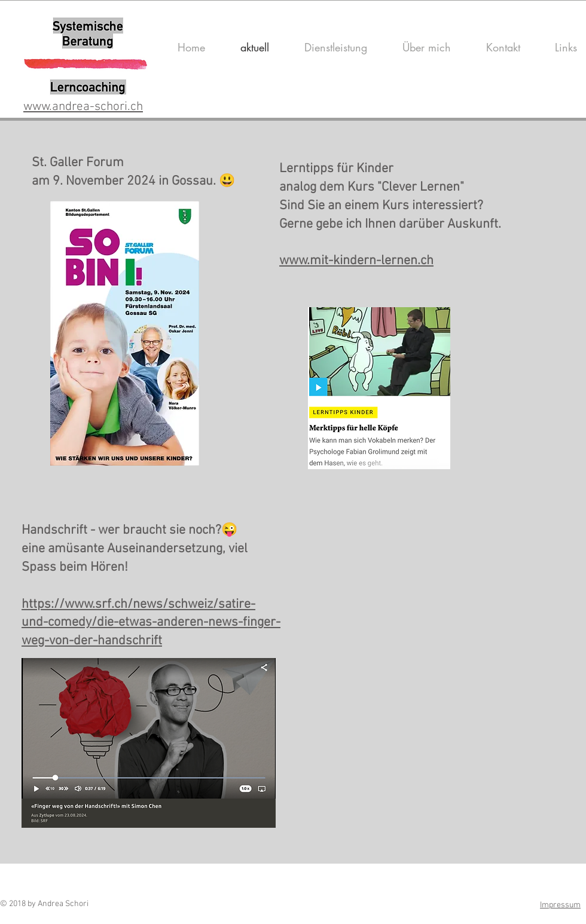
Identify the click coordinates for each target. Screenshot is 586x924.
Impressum (560, 905)
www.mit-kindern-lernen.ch (356, 261)
